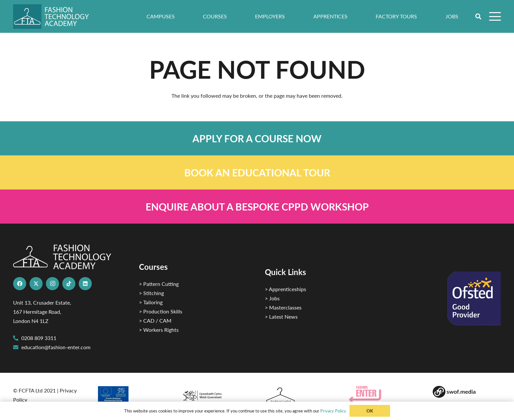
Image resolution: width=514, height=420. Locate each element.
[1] (215, 394)
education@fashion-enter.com (56, 347)
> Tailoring (151, 302)
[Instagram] (52, 284)
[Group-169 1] (467, 392)
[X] (36, 284)
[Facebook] (20, 284)
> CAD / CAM (155, 320)
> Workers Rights (159, 330)
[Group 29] (383, 394)
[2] (131, 396)
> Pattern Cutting (159, 284)
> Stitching (151, 293)
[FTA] (56, 17)
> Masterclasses (283, 307)
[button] (479, 16)
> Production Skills (161, 311)
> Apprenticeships (286, 289)
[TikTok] (69, 284)
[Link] (257, 138)
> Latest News (281, 317)
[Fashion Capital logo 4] (299, 396)
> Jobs (272, 298)
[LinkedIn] (85, 284)
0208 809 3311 (39, 338)
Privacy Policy (333, 411)
